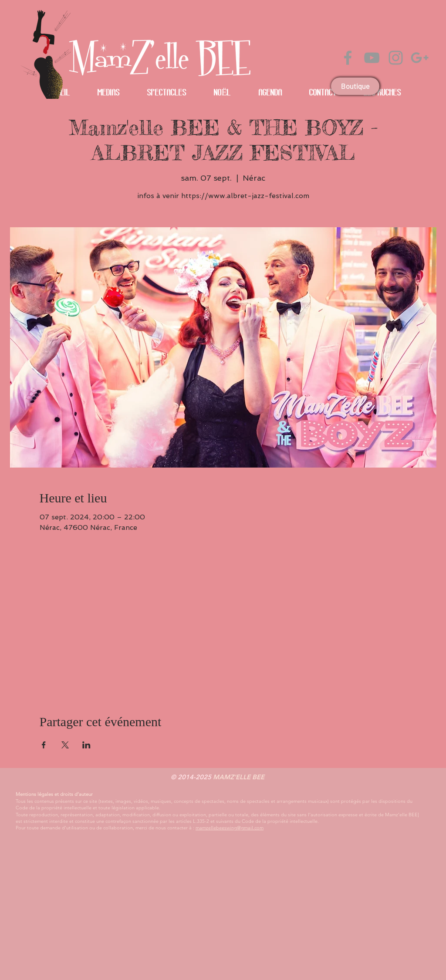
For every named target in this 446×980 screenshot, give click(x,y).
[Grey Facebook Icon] (348, 58)
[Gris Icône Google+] (420, 58)
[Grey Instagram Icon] (396, 58)
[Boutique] (355, 86)
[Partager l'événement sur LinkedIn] (86, 745)
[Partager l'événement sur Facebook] (44, 745)
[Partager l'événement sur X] (65, 745)
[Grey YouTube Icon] (372, 58)
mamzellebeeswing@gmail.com (230, 828)
